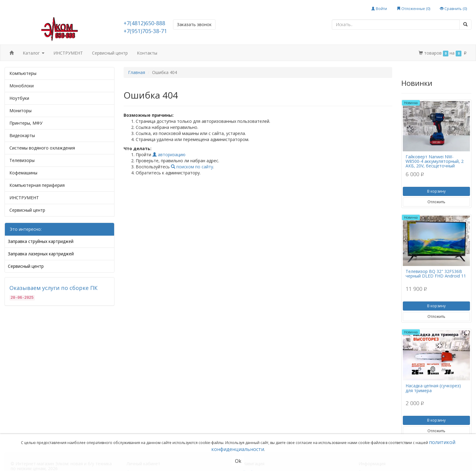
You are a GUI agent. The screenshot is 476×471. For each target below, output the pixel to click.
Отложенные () (413, 9)
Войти (379, 9)
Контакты (147, 53)
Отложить (436, 202)
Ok (238, 461)
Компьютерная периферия (37, 185)
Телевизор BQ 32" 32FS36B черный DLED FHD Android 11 (436, 274)
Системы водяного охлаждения (42, 148)
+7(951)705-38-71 (145, 31)
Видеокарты (22, 135)
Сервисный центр (110, 53)
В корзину (436, 191)
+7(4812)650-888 (144, 23)
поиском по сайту (192, 167)
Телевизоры (22, 160)
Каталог (34, 53)
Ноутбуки (19, 98)
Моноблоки (22, 86)
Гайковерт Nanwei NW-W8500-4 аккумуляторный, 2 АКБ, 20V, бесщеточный (435, 161)
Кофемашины (23, 173)
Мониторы (20, 111)
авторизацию (169, 155)
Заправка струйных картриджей (41, 241)
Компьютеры (23, 73)
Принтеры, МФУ (26, 123)
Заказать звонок (194, 24)
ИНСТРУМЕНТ (68, 53)
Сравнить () (453, 9)
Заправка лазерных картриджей (41, 254)
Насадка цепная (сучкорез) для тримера (433, 388)
